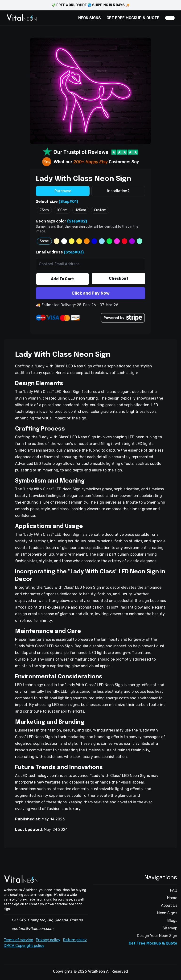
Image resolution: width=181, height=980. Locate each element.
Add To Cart (62, 279)
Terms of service (18, 940)
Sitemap (170, 928)
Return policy (75, 940)
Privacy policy (48, 940)
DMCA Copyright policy (24, 946)
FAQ (174, 890)
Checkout (119, 278)
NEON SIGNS (90, 18)
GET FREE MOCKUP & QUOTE (133, 18)
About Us (169, 905)
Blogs (172, 921)
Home (172, 898)
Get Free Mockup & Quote (153, 943)
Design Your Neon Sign (157, 936)
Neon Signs (167, 913)
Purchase (63, 191)
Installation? (118, 191)
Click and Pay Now (91, 293)
